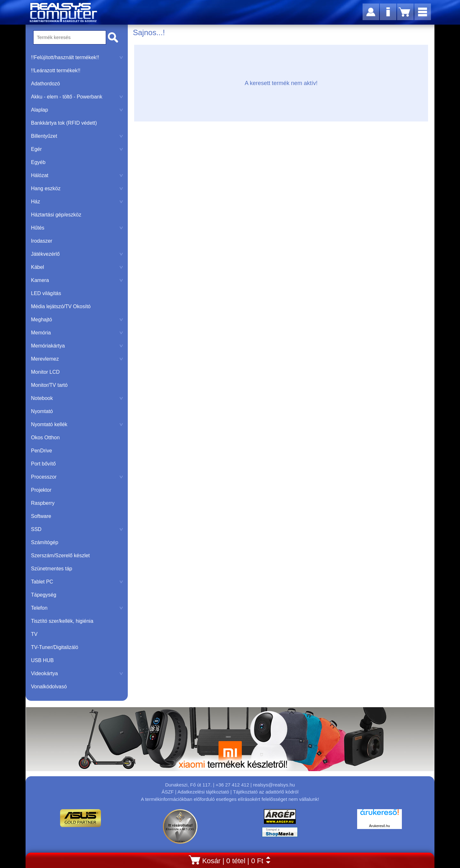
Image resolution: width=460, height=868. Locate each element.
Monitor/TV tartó (49, 385)
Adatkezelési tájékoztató (203, 792)
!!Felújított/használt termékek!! (77, 57)
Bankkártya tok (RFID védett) (64, 123)
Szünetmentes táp (52, 569)
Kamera (77, 280)
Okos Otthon (45, 438)
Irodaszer (42, 241)
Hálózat (77, 175)
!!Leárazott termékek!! (56, 70)
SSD (77, 529)
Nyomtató (42, 411)
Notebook (77, 398)
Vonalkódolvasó (49, 687)
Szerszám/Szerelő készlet (60, 555)
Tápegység (44, 595)
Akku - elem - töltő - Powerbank (77, 97)
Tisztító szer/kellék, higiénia (62, 621)
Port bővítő (43, 464)
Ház (77, 202)
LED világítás (46, 293)
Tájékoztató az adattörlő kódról (266, 792)
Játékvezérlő (77, 254)
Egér (77, 149)
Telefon (77, 608)
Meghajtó (77, 320)
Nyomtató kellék (77, 424)
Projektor (41, 490)
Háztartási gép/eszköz (56, 215)
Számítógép (45, 542)
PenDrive (42, 451)
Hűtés (77, 228)
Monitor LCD (45, 372)
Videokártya (77, 673)
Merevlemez (77, 359)
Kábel (77, 267)
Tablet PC (77, 582)
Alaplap (77, 110)
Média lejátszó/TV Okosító (61, 306)
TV (34, 634)
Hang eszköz (77, 188)
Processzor (77, 477)
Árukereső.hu (379, 826)
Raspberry (43, 503)
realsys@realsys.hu (274, 785)
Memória (77, 333)
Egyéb (38, 162)
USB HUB (42, 660)
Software (41, 516)
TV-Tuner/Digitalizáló (55, 647)
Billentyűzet (77, 136)
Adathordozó (46, 84)
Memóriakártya (77, 346)
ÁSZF (168, 792)
